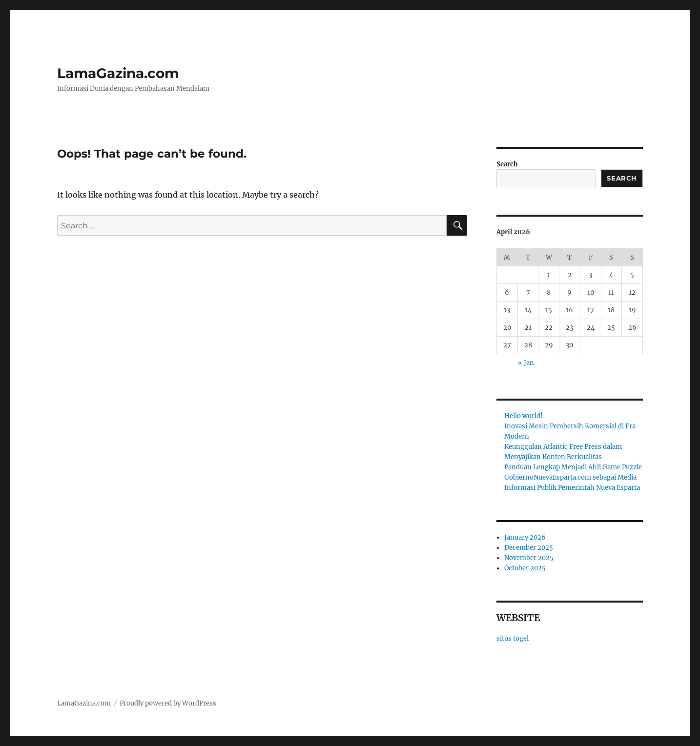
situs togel (513, 638)
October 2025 (525, 568)
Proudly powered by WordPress (168, 703)
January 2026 (525, 537)
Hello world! (524, 416)
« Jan (526, 363)
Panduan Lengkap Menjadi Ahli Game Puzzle (573, 467)
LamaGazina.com (118, 73)
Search (507, 164)
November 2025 (529, 558)
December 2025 (529, 548)
